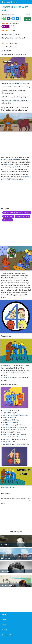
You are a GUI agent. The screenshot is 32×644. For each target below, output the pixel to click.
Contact (4, 630)
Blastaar (15, 422)
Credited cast (8, 216)
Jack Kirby (19, 83)
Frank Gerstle (8, 422)
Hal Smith (6, 439)
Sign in (28, 19)
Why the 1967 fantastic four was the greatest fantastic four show (16, 213)
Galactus (14, 413)
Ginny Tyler (7, 442)
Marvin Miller (8, 427)
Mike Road (7, 434)
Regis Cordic (7, 418)
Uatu (3, 368)
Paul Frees (8, 101)
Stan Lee (12, 83)
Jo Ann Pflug (24, 101)
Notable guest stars (23, 216)
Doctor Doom (17, 437)
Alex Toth (17, 167)
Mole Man (15, 420)
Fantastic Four (10, 165)
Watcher (10, 368)
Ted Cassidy (7, 413)
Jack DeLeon (7, 420)
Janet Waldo (7, 444)
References (7, 220)
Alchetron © (8, 635)
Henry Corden (8, 415)
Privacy (4, 625)
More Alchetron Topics (8, 487)
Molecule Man (23, 415)
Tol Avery (6, 410)
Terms (4, 620)
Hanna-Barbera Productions (12, 160)
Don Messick (7, 425)
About (4, 615)
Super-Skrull (17, 427)
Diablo (14, 418)
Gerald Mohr (16, 101)
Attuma (16, 415)
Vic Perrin (6, 430)
